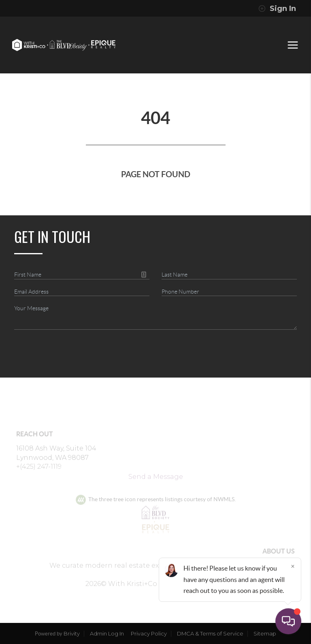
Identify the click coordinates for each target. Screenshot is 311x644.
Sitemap (265, 633)
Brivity (72, 633)
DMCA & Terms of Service (210, 633)
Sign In (277, 9)
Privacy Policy (149, 633)
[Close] (293, 566)
